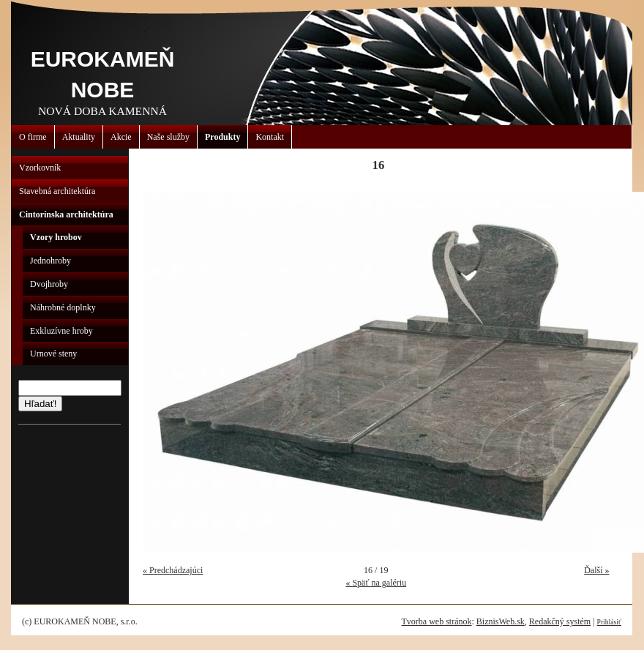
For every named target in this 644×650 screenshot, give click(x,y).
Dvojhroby (49, 284)
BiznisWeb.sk (501, 621)
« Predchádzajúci (173, 570)
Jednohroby (50, 261)
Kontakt (270, 137)
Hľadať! (40, 404)
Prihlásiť (609, 622)
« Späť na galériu (376, 583)
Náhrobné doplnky (63, 307)
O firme (33, 137)
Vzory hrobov (56, 237)
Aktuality (79, 137)
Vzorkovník (40, 168)
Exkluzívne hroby (61, 331)
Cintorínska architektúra (66, 214)
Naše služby (168, 137)
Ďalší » (596, 570)
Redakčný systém (560, 621)
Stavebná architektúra (57, 191)
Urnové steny (53, 354)
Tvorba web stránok (436, 621)
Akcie (121, 137)
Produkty (222, 137)
